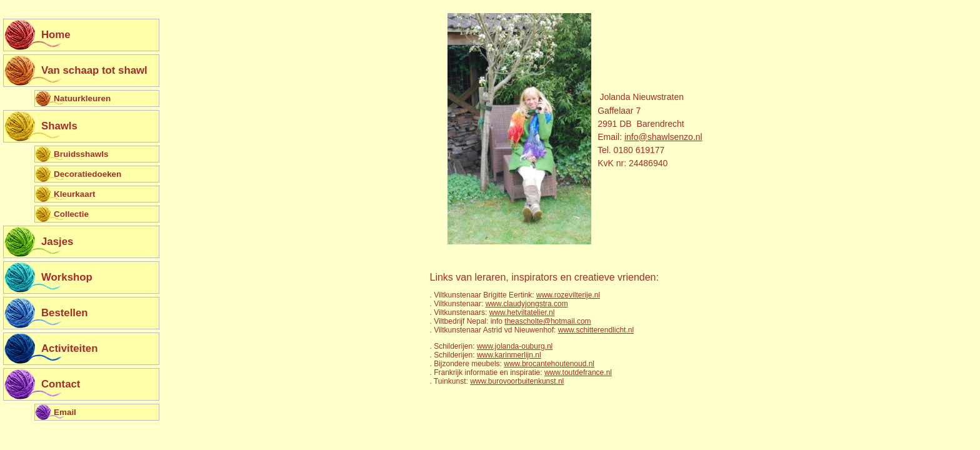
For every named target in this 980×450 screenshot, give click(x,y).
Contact (61, 384)
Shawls (59, 126)
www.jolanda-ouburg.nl (515, 346)
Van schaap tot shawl (94, 70)
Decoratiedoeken (87, 174)
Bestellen (65, 313)
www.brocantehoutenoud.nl (549, 364)
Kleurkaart (74, 194)
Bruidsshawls (81, 154)
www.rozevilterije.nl (568, 295)
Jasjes (57, 242)
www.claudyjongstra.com (527, 304)
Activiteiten (69, 348)
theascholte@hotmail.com (547, 321)
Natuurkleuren (82, 98)
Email (65, 412)
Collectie (71, 214)
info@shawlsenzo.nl (663, 137)
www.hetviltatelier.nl (522, 312)
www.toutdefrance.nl (578, 372)
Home (56, 35)
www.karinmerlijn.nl (509, 355)
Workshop (67, 277)
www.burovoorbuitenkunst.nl (517, 381)
